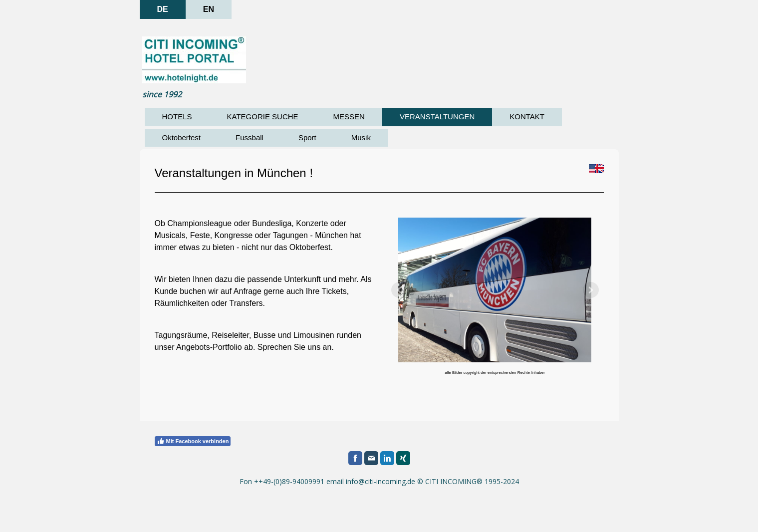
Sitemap (268, 517)
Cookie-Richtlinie (224, 517)
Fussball (250, 137)
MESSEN (349, 117)
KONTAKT (527, 117)
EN (209, 9)
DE (163, 9)
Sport (307, 137)
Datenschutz (174, 517)
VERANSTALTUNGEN (437, 117)
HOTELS (177, 117)
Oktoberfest (182, 137)
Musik (361, 137)
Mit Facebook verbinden (193, 441)
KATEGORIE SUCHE (263, 117)
